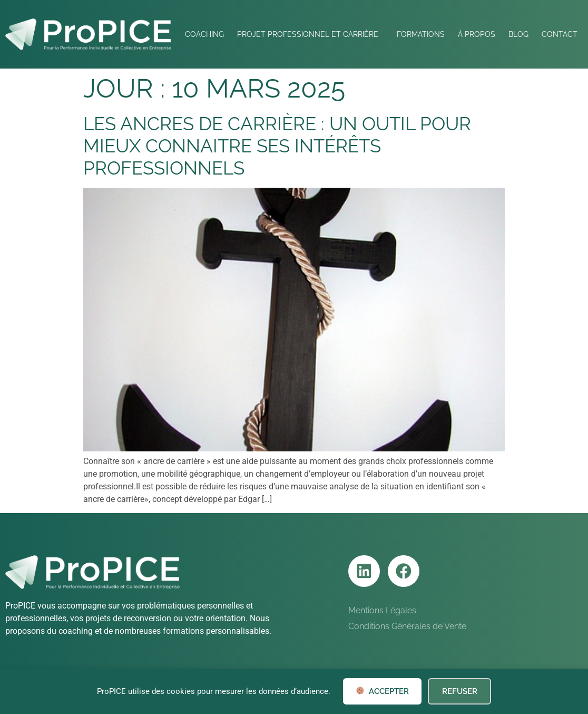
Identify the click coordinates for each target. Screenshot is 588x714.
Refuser (460, 691)
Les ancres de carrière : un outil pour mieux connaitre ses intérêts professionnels (277, 146)
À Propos (477, 34)
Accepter (383, 691)
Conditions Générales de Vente (407, 626)
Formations (421, 34)
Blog (518, 34)
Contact (560, 34)
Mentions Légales (382, 610)
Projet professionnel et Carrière (310, 34)
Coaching (204, 34)
